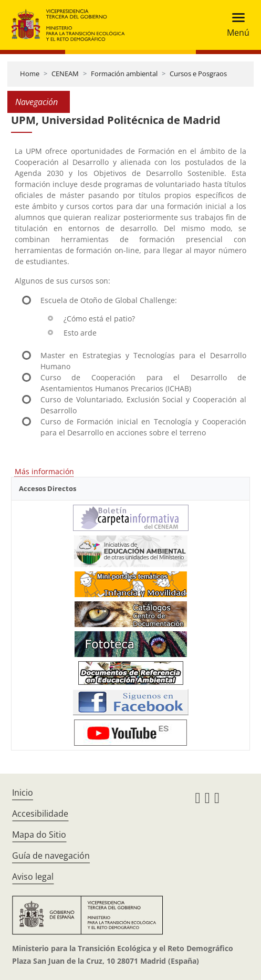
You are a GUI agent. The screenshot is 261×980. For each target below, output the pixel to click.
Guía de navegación (51, 856)
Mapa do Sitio (39, 835)
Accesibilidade (40, 814)
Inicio (23, 793)
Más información (44, 471)
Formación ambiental (124, 74)
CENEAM (65, 74)
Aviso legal (33, 877)
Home (30, 74)
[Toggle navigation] (235, 25)
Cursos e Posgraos (198, 74)
